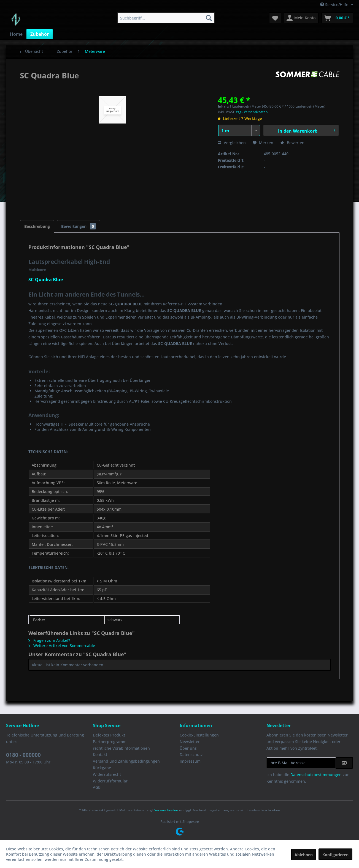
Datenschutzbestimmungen (316, 775)
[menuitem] (166, 18)
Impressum (190, 761)
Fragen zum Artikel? (49, 640)
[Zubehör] (40, 34)
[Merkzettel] (275, 18)
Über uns (188, 748)
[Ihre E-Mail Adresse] (301, 763)
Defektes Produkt (109, 735)
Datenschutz (191, 755)
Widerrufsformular (110, 781)
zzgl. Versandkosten (252, 112)
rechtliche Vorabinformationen (121, 748)
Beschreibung (37, 226)
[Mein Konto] (301, 18)
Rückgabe (102, 768)
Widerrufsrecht (107, 774)
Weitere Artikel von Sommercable (62, 646)
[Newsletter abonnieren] (344, 763)
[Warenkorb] (337, 18)
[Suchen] (209, 18)
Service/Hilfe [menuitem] (335, 5)
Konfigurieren (335, 855)
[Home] (16, 34)
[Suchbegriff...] (166, 18)
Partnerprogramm (110, 742)
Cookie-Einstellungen (199, 735)
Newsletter (190, 742)
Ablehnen (304, 855)
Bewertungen (79, 226)
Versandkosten (166, 810)
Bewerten (292, 143)
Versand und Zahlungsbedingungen (126, 761)
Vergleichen (232, 143)
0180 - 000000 (23, 755)
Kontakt (100, 755)
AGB (97, 787)
